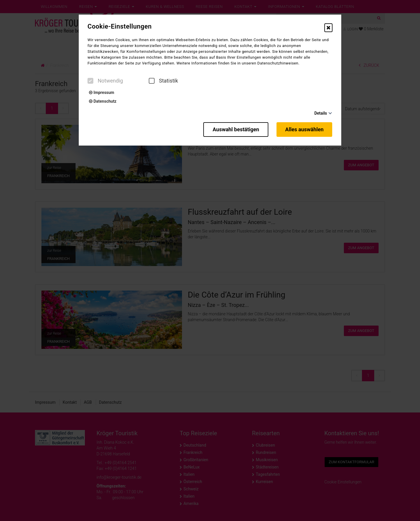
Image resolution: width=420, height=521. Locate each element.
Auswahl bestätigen (235, 129)
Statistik (163, 81)
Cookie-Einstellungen (120, 27)
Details (321, 113)
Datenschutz (103, 101)
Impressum (101, 92)
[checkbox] (90, 81)
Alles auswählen (304, 129)
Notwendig (105, 81)
